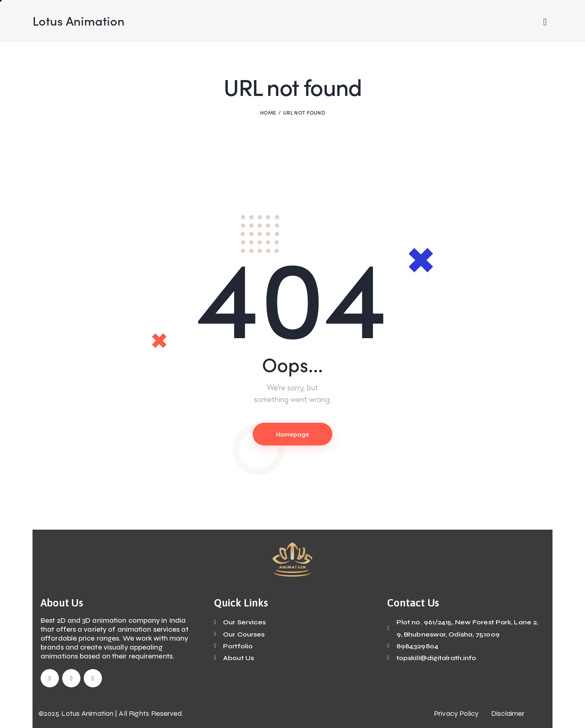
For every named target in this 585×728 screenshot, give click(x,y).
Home (268, 112)
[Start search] (545, 22)
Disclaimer (508, 713)
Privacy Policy (456, 713)
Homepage (292, 434)
